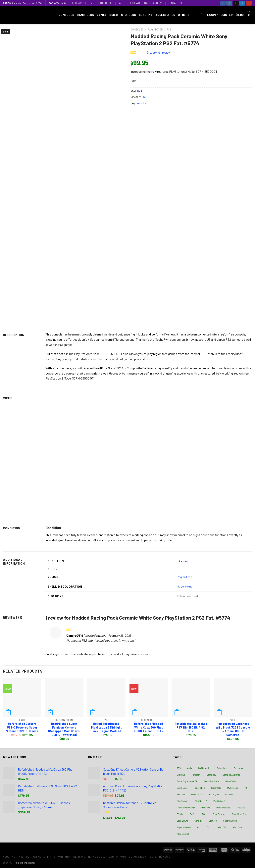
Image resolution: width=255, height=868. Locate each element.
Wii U (209, 827)
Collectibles (222, 768)
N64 (247, 788)
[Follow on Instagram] (229, 3)
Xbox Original (183, 834)
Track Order (105, 3)
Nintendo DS (197, 795)
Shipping (50, 857)
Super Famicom (230, 821)
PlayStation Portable (186, 808)
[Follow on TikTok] (236, 3)
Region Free (184, 577)
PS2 (169, 29)
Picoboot (229, 795)
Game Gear (182, 788)
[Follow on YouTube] (249, 3)
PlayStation (155, 29)
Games (102, 15)
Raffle (192, 814)
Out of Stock (137, 857)
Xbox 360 (222, 827)
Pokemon (206, 808)
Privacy (121, 857)
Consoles (66, 15)
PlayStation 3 (219, 801)
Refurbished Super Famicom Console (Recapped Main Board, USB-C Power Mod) (64, 729)
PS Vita (180, 814)
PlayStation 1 (183, 801)
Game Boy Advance (231, 775)
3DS (179, 768)
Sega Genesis (219, 814)
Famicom (196, 775)
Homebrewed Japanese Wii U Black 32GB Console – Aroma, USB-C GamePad (233, 729)
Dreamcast (238, 768)
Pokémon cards (223, 808)
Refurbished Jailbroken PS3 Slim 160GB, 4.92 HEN (191, 727)
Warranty (64, 857)
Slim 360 (213, 821)
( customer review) (159, 52)
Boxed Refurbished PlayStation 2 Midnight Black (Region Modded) (106, 727)
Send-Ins (146, 15)
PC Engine (214, 795)
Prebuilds (141, 103)
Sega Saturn (182, 821)
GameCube (231, 781)
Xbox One (237, 827)
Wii (199, 827)
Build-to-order (204, 768)
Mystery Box (233, 788)
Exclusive (181, 775)
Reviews (134, 3)
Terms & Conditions (101, 857)
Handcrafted (199, 788)
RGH (204, 814)
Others (184, 15)
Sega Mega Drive (240, 814)
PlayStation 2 (201, 801)
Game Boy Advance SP (187, 781)
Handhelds (85, 15)
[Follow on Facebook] (223, 3)
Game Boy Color (212, 781)
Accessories (165, 15)
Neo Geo (181, 795)
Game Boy (211, 775)
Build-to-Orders (123, 15)
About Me (9, 857)
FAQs (121, 3)
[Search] (203, 15)
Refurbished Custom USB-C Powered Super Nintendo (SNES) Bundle (22, 727)
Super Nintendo (184, 827)
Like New (182, 561)
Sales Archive (154, 3)
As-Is (190, 768)
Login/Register (82, 3)
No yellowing (185, 586)
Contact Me (176, 3)
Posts (153, 857)
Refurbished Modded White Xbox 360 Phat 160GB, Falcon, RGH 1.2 (149, 727)
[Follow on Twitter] (242, 3)
